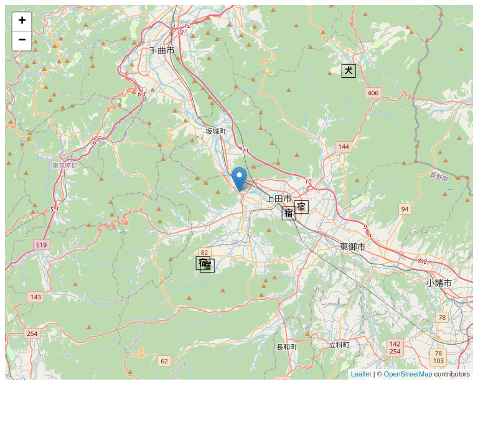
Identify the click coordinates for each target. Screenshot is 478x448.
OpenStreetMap (408, 374)
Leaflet (361, 374)
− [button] (22, 41)
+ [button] (22, 22)
